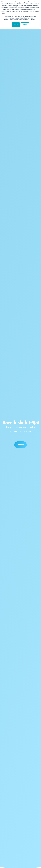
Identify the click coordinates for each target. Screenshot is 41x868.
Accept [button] (16, 25)
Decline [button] (25, 25)
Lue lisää (20, 445)
